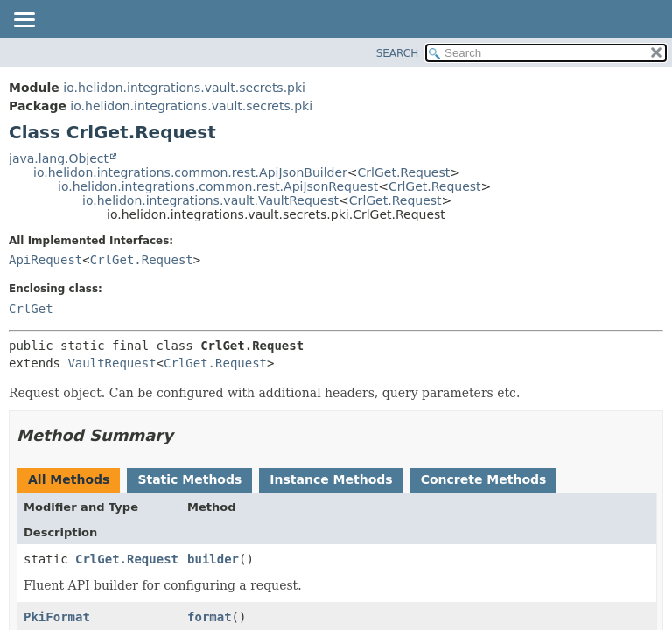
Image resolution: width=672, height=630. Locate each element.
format (210, 617)
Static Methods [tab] (189, 479)
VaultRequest (112, 363)
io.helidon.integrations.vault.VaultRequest (210, 200)
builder (213, 559)
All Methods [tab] (69, 479)
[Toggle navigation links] (24, 21)
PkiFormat (57, 617)
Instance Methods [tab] (331, 479)
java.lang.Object (59, 158)
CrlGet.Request (404, 172)
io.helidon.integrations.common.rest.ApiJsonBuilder (190, 172)
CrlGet (31, 309)
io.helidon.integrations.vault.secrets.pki (184, 87)
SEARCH (398, 53)
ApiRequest (45, 260)
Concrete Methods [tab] (484, 479)
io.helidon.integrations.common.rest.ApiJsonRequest (218, 186)
